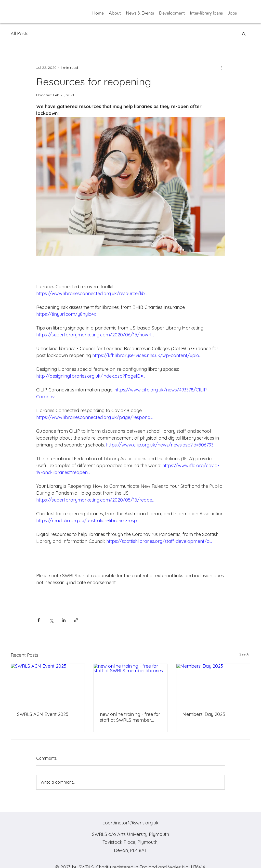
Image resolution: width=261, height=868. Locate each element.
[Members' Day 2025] (213, 685)
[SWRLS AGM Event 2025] (48, 685)
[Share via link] (76, 620)
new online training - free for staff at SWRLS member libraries (130, 717)
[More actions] (222, 68)
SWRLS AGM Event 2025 (43, 714)
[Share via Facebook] (39, 620)
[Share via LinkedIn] (64, 620)
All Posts (19, 34)
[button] (115, 13)
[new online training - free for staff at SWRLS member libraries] (131, 685)
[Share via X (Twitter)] (51, 620)
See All (245, 654)
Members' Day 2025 (204, 714)
